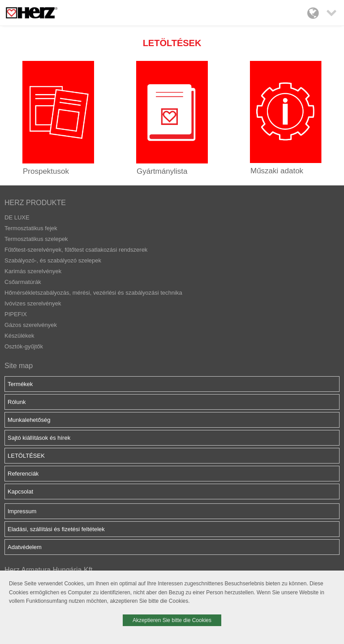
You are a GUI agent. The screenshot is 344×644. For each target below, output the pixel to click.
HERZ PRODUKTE (35, 203)
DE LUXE (17, 217)
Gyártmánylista (162, 171)
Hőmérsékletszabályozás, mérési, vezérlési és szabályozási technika (93, 293)
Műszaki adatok (277, 171)
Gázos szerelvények (31, 325)
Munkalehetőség (29, 420)
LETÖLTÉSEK (26, 456)
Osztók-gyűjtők (24, 346)
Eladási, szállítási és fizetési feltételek (56, 529)
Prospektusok (46, 171)
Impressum (22, 511)
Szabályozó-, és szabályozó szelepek (53, 260)
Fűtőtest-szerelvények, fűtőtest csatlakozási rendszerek (76, 250)
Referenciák (23, 474)
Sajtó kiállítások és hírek (39, 438)
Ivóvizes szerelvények (33, 303)
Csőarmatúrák (23, 282)
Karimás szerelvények (33, 271)
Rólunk (17, 402)
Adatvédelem (25, 547)
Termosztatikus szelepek (36, 239)
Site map (19, 366)
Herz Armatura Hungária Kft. (49, 570)
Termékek (20, 384)
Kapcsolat (20, 492)
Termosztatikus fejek (31, 228)
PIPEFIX (16, 314)
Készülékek (19, 336)
